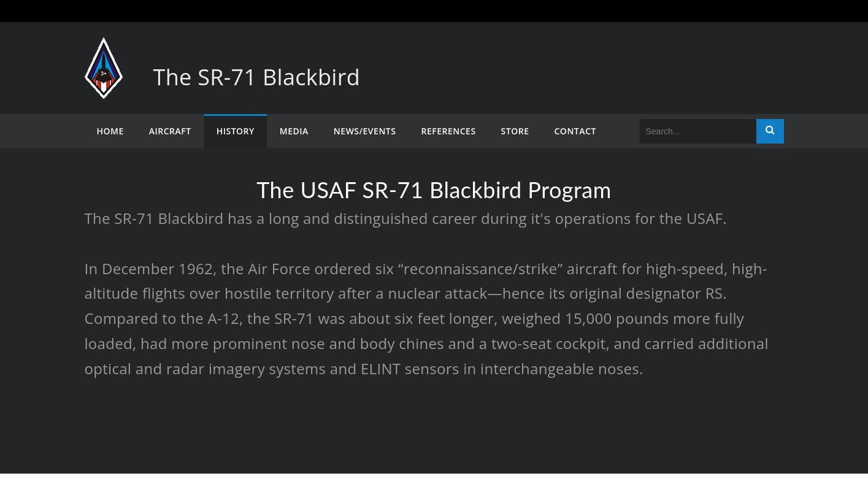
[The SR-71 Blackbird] (104, 49)
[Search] (698, 131)
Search (770, 131)
